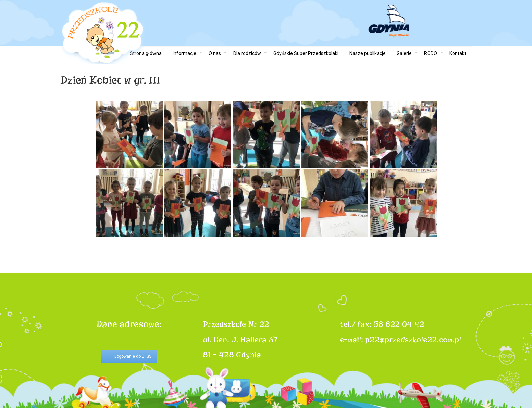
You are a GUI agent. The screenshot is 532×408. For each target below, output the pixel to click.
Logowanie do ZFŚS (133, 356)
